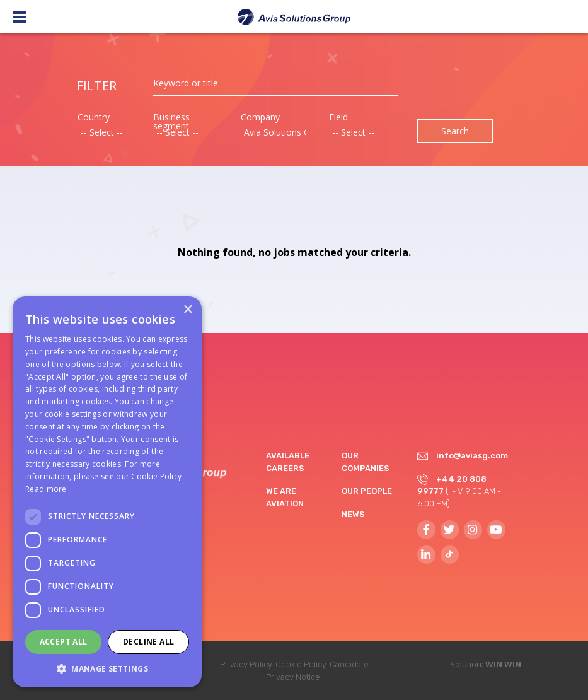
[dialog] (107, 492)
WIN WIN (503, 664)
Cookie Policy (301, 664)
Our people (367, 491)
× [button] (187, 310)
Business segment (171, 122)
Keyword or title (186, 83)
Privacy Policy (246, 664)
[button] (107, 668)
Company (260, 117)
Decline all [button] (148, 642)
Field (338, 117)
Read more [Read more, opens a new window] (46, 489)
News (353, 514)
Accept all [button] (64, 642)
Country (94, 117)
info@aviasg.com (472, 456)
